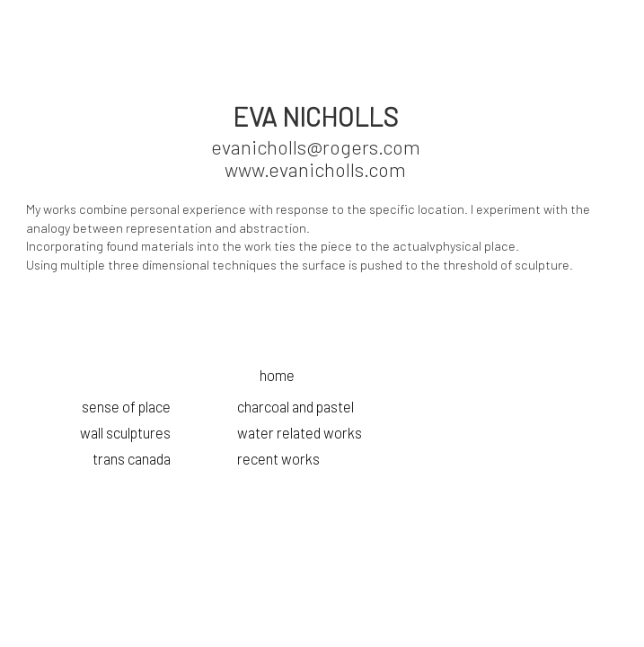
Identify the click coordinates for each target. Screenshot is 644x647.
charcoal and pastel (296, 406)
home (277, 375)
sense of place (126, 406)
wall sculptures (125, 432)
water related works (300, 432)
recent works (278, 458)
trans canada (132, 458)
